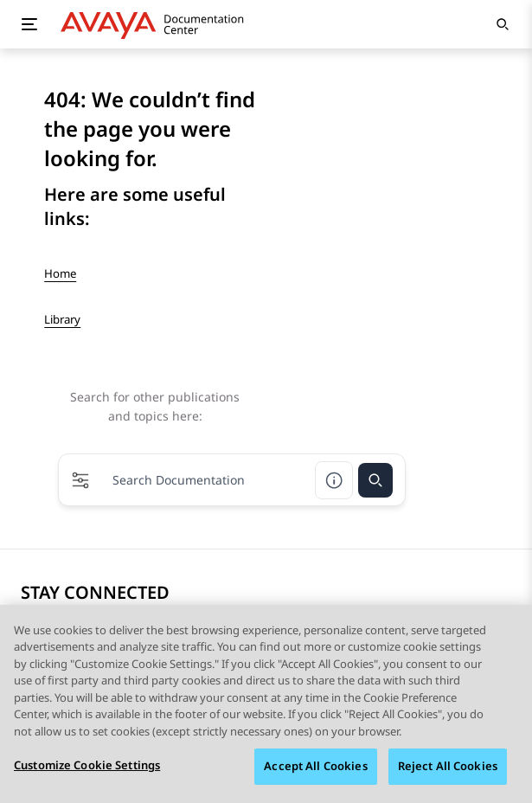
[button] (80, 480)
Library (62, 319)
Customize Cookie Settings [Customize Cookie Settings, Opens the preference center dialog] (87, 768)
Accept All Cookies (315, 768)
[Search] (375, 480)
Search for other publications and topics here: (155, 406)
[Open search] (503, 24)
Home (60, 273)
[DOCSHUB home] (157, 24)
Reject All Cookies (448, 768)
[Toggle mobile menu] (29, 24)
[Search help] (334, 480)
